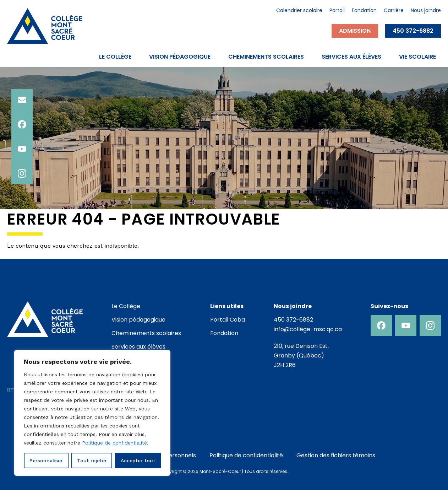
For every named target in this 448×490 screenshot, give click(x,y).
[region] (92, 413)
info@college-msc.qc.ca (308, 329)
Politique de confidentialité (114, 443)
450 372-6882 (413, 31)
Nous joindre (426, 11)
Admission (355, 31)
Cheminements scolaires (266, 57)
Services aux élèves (351, 57)
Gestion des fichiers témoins (336, 455)
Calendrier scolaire (299, 11)
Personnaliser (46, 461)
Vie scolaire (417, 57)
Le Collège (115, 57)
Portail (337, 11)
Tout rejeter (92, 461)
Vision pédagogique (180, 57)
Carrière (394, 11)
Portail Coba (228, 320)
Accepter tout (138, 461)
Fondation (364, 11)
